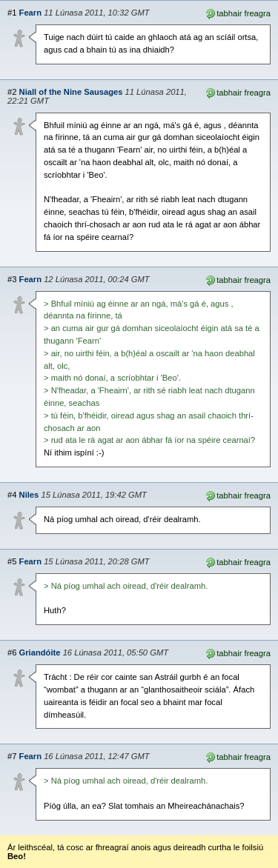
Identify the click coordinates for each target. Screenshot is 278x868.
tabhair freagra (238, 13)
